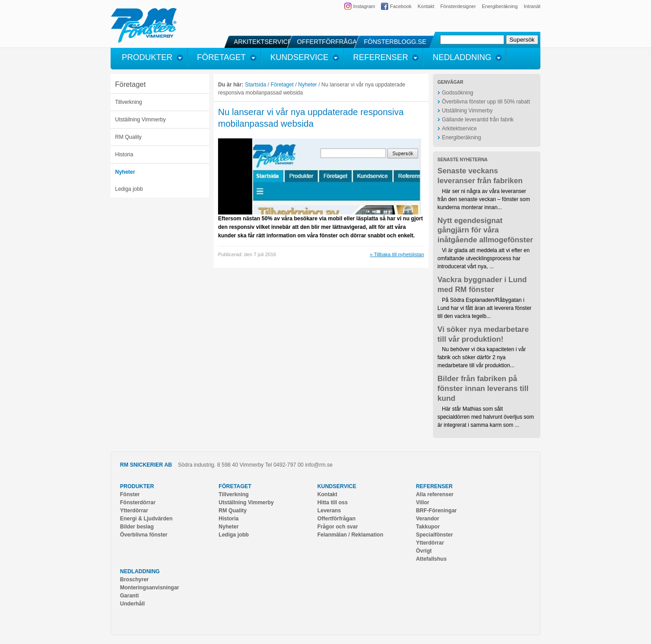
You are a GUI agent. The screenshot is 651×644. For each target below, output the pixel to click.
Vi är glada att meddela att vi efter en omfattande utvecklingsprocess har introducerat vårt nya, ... (484, 258)
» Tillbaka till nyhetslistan (397, 254)
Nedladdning (140, 571)
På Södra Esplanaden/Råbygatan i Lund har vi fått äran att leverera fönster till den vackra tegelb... (484, 308)
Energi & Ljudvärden (146, 519)
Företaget (130, 84)
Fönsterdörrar (138, 502)
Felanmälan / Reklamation (350, 535)
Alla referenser (435, 494)
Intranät (532, 6)
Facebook (401, 6)
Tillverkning (128, 102)
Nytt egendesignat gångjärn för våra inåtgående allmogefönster (485, 230)
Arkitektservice (459, 129)
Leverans (329, 511)
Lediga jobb (129, 189)
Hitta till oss (333, 502)
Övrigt (424, 551)
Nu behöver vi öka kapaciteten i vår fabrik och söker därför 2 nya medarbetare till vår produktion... (482, 357)
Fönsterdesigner (458, 6)
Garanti (129, 596)
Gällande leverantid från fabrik (478, 120)
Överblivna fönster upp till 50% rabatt (486, 102)
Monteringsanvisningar (150, 588)
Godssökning (458, 93)
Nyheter (125, 172)
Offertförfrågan (336, 519)
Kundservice (337, 486)
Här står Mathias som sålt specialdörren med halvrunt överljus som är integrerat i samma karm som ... (486, 417)
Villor (423, 502)
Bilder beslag (137, 527)
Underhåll (132, 604)
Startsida (255, 85)
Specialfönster (435, 535)
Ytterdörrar (134, 511)
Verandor (428, 519)
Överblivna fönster (144, 535)
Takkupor (428, 527)
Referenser (434, 486)
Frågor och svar (338, 527)
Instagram (364, 6)
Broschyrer (134, 580)
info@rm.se (319, 465)
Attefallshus (431, 559)
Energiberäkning (500, 6)
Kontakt (426, 6)
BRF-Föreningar (436, 511)
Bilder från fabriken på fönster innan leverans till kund (483, 389)
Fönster (130, 494)
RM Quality (128, 137)
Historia (124, 155)
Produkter (137, 486)
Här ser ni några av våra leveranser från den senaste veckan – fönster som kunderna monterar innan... (484, 199)
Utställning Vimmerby (140, 120)
